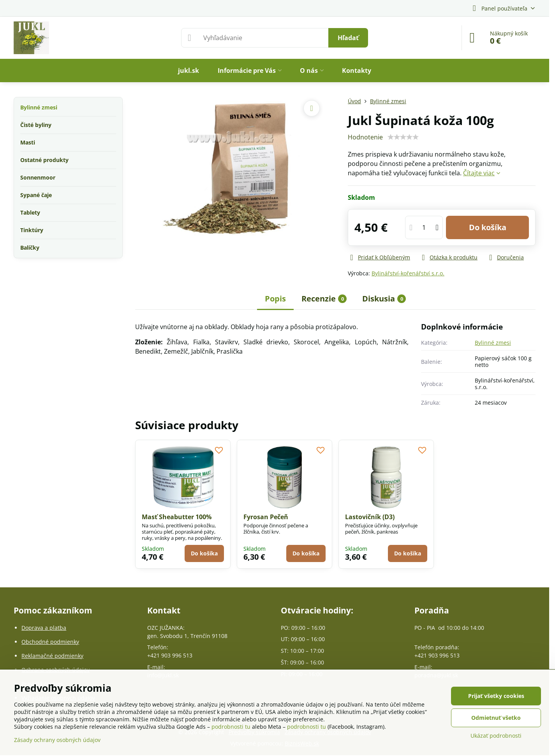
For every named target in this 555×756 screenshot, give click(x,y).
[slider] (403, 137)
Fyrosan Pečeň (266, 517)
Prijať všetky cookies (496, 696)
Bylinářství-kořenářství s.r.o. (408, 273)
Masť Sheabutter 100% (177, 517)
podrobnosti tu (231, 727)
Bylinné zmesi (493, 343)
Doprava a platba (44, 628)
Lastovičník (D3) (370, 517)
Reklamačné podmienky (52, 656)
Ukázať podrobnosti (496, 736)
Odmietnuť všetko (496, 718)
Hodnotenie (365, 137)
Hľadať (348, 38)
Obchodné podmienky (50, 642)
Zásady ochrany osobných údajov (57, 740)
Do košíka (488, 227)
